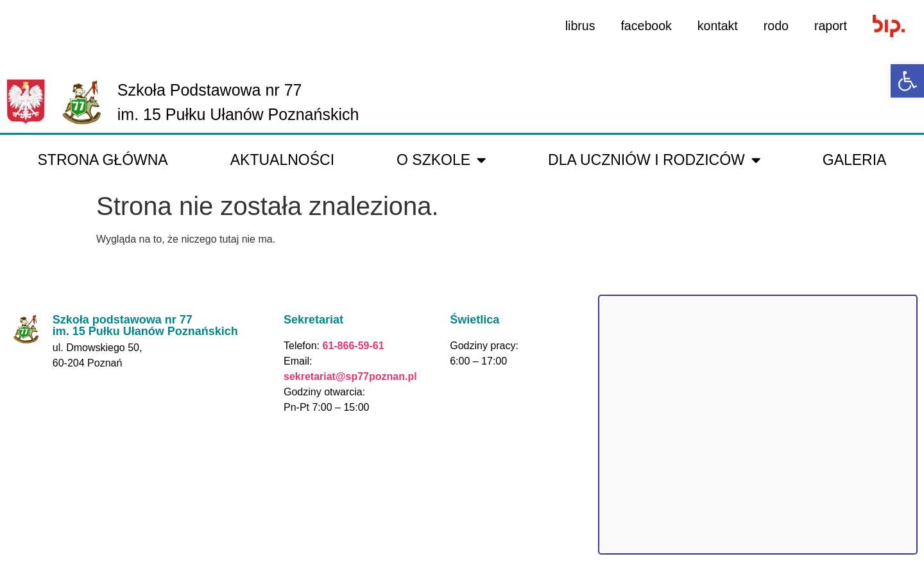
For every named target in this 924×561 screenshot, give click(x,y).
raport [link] (830, 26)
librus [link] (576, 26)
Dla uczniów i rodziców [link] (654, 160)
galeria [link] (855, 160)
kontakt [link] (715, 26)
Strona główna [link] (103, 160)
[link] (907, 81)
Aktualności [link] (282, 160)
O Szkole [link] (441, 160)
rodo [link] (775, 26)
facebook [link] (643, 26)
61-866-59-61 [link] (352, 346)
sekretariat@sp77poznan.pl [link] (350, 376)
